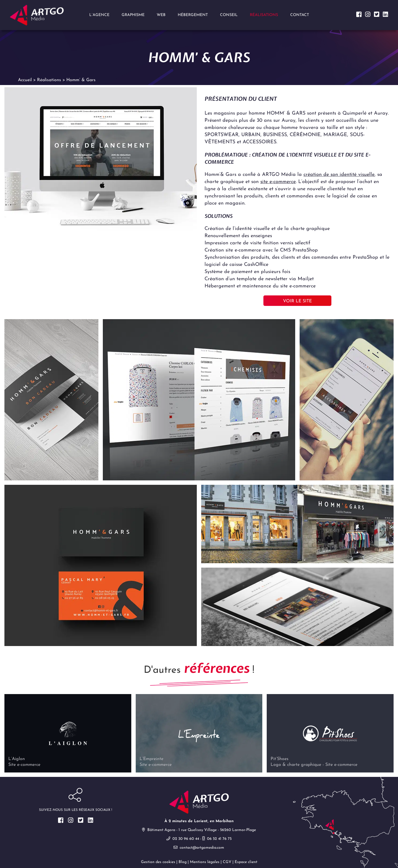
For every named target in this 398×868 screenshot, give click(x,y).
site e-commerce (278, 182)
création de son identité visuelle (339, 175)
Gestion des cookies (158, 863)
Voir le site (297, 302)
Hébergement (193, 15)
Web (161, 15)
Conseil (229, 15)
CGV (227, 863)
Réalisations (264, 15)
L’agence (99, 15)
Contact (300, 15)
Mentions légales (205, 863)
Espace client (246, 863)
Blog (183, 863)
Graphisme (133, 15)
